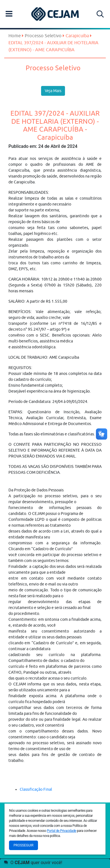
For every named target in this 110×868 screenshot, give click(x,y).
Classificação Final (36, 789)
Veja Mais (53, 91)
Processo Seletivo (43, 36)
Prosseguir (23, 845)
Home (15, 36)
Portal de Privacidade (62, 831)
